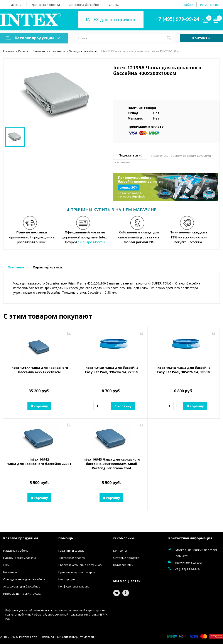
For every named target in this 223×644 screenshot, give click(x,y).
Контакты (201, 38)
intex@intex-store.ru (188, 562)
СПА (6, 565)
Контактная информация (190, 538)
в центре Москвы (91, 242)
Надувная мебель (16, 550)
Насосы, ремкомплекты (19, 557)
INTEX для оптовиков (111, 20)
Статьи (114, 5)
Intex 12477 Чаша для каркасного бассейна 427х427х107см (39, 370)
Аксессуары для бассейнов (22, 586)
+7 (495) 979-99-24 (177, 19)
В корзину (39, 406)
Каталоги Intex (123, 565)
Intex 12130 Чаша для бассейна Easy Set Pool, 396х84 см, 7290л (111, 370)
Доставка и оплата (46, 5)
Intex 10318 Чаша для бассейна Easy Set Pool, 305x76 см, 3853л (183, 370)
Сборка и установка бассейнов (80, 565)
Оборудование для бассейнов (24, 579)
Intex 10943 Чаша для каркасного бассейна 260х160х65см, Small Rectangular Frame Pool (111, 464)
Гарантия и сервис (71, 550)
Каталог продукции (33, 38)
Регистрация (209, 5)
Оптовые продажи (126, 557)
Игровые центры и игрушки (22, 593)
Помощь (66, 538)
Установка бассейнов (84, 5)
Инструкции (67, 579)
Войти (188, 5)
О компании (123, 538)
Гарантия (16, 5)
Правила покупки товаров (77, 572)
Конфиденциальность (74, 586)
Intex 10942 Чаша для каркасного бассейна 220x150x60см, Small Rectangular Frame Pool (39, 461)
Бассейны (10, 572)
